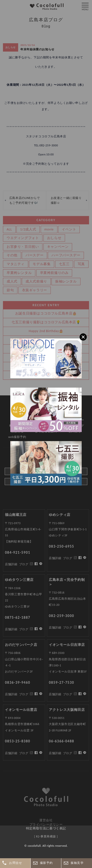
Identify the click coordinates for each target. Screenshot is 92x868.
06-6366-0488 (61, 741)
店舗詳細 (11, 753)
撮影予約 (46, 863)
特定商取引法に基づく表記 (46, 828)
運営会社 (46, 820)
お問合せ (16, 863)
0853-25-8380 (18, 741)
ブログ (24, 753)
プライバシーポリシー (46, 824)
